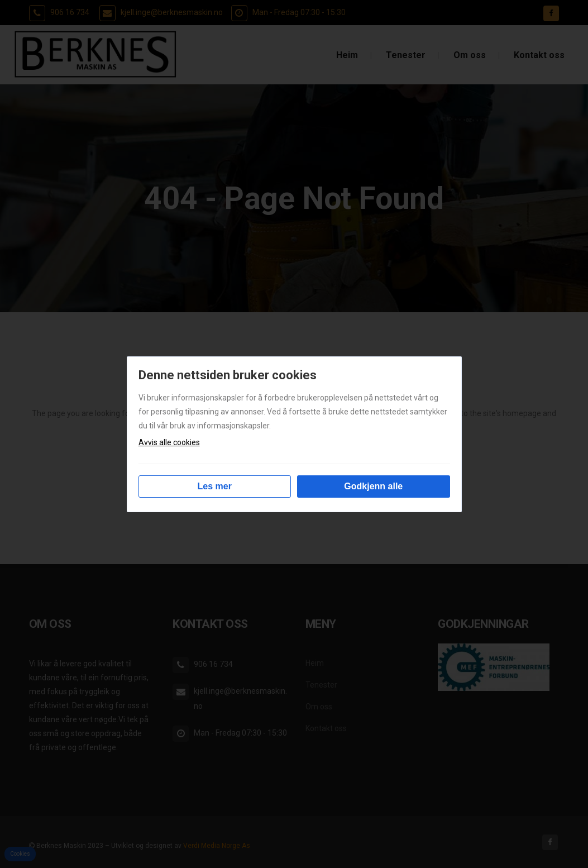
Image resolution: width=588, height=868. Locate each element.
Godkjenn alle (373, 486)
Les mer (215, 486)
